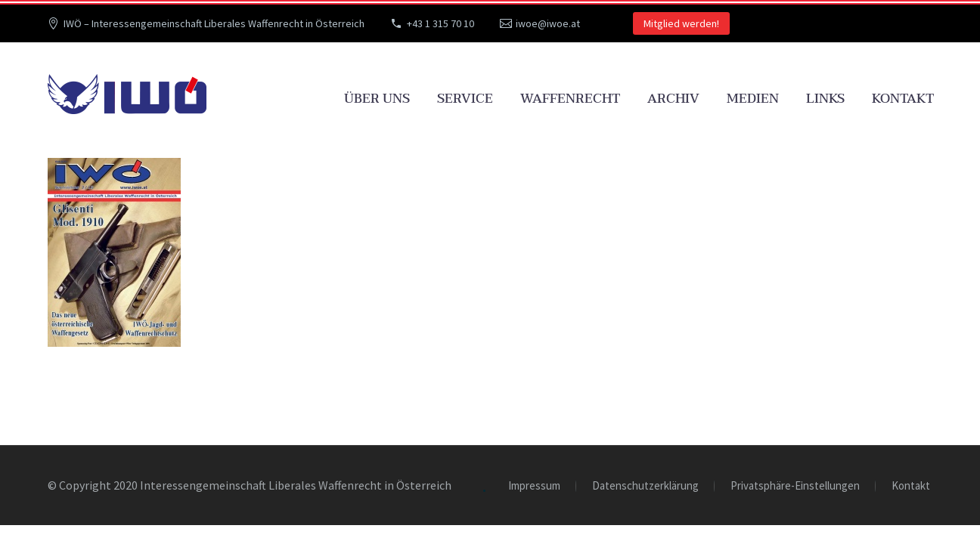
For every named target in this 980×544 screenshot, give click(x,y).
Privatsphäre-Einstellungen (795, 486)
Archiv (673, 99)
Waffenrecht (570, 99)
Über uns (377, 99)
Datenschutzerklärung (645, 486)
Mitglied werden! (681, 23)
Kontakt (903, 99)
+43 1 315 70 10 (440, 23)
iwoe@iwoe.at (548, 23)
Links (825, 99)
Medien (753, 99)
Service (465, 99)
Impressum (534, 486)
